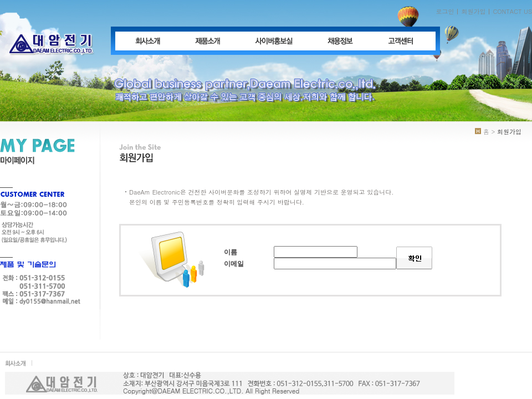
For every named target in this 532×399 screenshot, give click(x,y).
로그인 (445, 11)
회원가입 (473, 11)
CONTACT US (512, 11)
